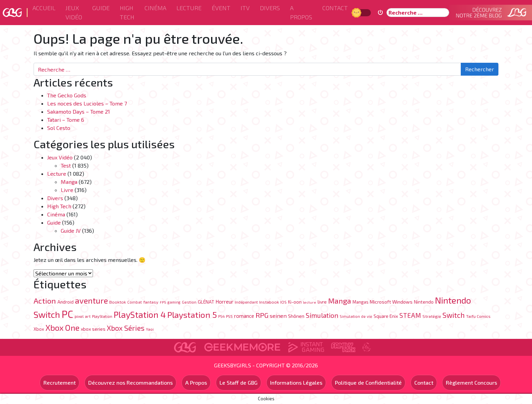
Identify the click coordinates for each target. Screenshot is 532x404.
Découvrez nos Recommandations (130, 382)
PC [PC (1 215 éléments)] (67, 314)
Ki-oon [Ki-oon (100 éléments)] (295, 302)
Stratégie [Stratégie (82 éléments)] (432, 316)
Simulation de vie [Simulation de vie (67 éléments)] (356, 316)
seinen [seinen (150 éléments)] (278, 316)
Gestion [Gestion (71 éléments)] (189, 302)
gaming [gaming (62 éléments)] (174, 302)
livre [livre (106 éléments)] (322, 302)
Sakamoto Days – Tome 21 (79, 111)
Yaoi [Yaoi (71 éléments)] (150, 329)
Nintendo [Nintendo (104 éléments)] (424, 302)
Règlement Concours (471, 382)
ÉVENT (221, 8)
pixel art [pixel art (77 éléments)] (83, 316)
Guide (101, 8)
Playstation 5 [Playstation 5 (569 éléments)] (192, 314)
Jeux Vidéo (74, 12)
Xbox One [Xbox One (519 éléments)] (62, 328)
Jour (357, 12)
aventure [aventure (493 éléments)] (91, 300)
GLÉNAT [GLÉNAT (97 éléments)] (206, 302)
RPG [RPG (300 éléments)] (262, 315)
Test (66, 165)
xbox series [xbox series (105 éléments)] (93, 329)
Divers (270, 8)
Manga (69, 182)
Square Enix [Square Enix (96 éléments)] (386, 316)
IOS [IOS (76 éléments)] (283, 302)
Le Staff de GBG (239, 382)
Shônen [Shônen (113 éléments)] (296, 316)
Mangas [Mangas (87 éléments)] (360, 302)
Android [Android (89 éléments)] (65, 302)
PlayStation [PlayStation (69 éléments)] (102, 316)
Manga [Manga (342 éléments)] (340, 301)
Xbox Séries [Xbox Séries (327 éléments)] (126, 328)
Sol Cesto (59, 128)
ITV (245, 8)
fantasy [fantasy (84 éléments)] (151, 302)
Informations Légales (296, 382)
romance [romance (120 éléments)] (244, 316)
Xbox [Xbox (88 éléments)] (39, 329)
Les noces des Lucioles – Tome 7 (87, 103)
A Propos (301, 12)
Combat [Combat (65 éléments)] (135, 302)
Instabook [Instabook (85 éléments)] (269, 302)
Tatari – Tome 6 (66, 120)
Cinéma (155, 8)
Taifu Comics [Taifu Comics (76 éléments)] (478, 316)
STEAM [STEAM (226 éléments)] (410, 315)
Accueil (44, 8)
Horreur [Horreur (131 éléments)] (224, 302)
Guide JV (71, 230)
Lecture (189, 8)
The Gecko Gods (67, 95)
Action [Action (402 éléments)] (45, 301)
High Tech (127, 12)
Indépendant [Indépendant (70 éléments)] (246, 302)
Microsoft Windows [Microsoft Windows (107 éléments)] (391, 302)
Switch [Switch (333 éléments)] (454, 315)
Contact (335, 8)
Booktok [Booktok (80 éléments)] (118, 302)
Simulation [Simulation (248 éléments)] (322, 315)
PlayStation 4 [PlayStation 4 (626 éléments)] (140, 314)
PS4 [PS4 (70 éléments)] (221, 316)
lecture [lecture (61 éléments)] (310, 302)
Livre (67, 190)
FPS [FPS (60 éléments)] (163, 302)
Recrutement (60, 382)
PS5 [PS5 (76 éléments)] (229, 316)
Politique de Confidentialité (368, 382)
